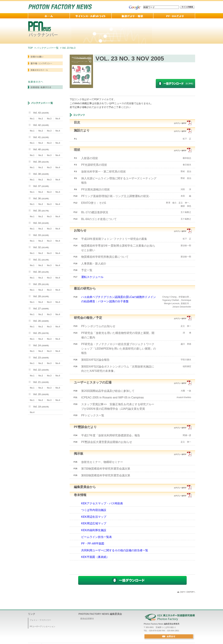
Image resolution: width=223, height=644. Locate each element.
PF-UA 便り (174, 16)
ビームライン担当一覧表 (97, 537)
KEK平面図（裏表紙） (95, 557)
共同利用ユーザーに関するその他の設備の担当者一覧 (115, 550)
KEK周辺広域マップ (94, 523)
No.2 (41, 119)
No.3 (49, 119)
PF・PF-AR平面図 (93, 544)
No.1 (32, 119)
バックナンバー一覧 (48, 48)
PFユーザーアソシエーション (43, 626)
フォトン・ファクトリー (40, 620)
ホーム (49, 16)
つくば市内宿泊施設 (94, 510)
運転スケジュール (92, 277)
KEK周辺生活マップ (94, 517)
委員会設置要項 (87, 619)
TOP (30, 48)
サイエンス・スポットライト (91, 16)
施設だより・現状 (132, 16)
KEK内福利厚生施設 (94, 530)
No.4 (58, 119)
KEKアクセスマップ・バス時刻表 (102, 503)
